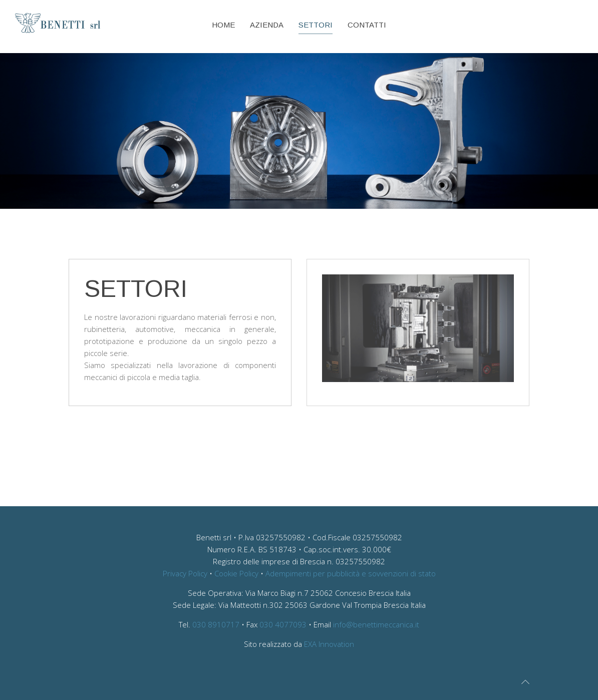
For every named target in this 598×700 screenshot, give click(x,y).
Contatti (367, 25)
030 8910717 (216, 624)
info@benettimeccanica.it (376, 624)
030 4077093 (283, 624)
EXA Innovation (329, 644)
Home (223, 25)
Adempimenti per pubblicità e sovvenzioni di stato (351, 573)
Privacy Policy (185, 573)
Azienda (267, 25)
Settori (316, 25)
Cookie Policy (236, 573)
